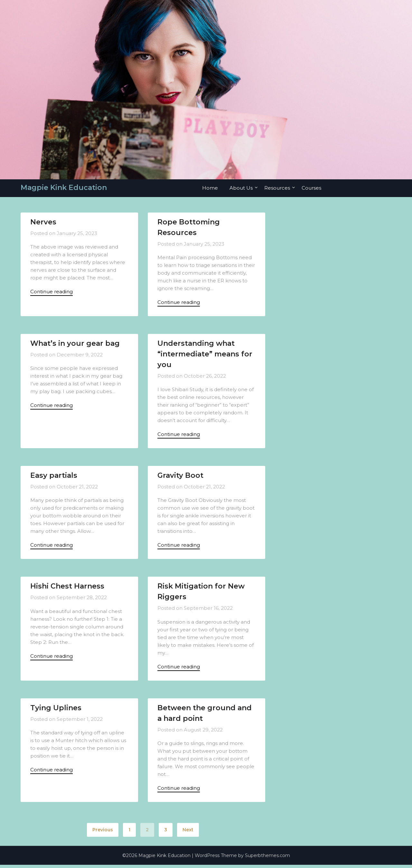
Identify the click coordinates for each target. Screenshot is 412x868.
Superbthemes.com (267, 859)
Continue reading (51, 292)
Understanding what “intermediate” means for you (205, 355)
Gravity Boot (180, 477)
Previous (103, 833)
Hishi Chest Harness (67, 588)
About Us (241, 188)
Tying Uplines (56, 710)
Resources (277, 188)
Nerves (43, 222)
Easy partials (54, 477)
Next (188, 833)
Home (210, 188)
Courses (311, 188)
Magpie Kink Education (64, 188)
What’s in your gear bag (75, 344)
